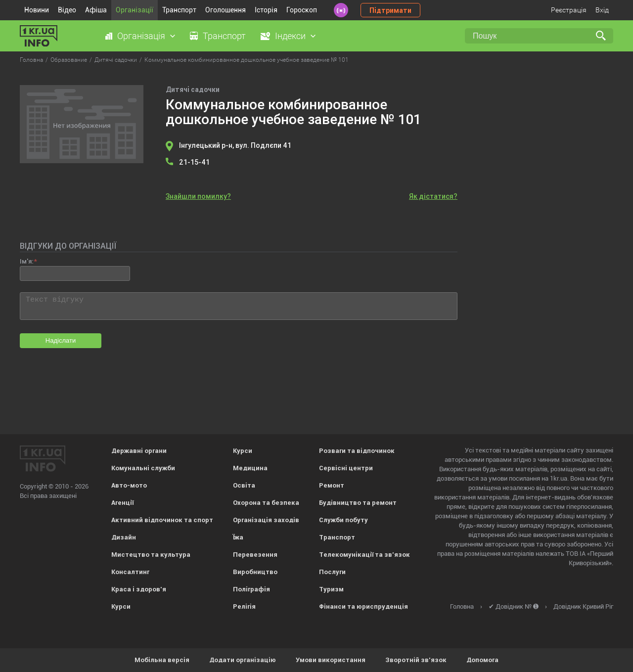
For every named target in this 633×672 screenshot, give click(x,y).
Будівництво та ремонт (358, 503)
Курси (121, 606)
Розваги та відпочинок (357, 451)
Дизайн (124, 537)
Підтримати (390, 10)
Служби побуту (343, 520)
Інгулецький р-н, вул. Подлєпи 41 (235, 145)
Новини (37, 10)
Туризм (331, 589)
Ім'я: (26, 261)
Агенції (122, 503)
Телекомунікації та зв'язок (364, 555)
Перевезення (255, 555)
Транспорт (179, 10)
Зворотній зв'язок (416, 660)
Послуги (332, 572)
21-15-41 (194, 162)
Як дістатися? (433, 196)
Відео (67, 10)
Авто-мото (129, 485)
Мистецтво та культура (151, 555)
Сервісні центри (346, 468)
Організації (135, 10)
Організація (141, 36)
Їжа (238, 537)
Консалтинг (130, 572)
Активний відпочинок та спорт (162, 520)
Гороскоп (302, 10)
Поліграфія (251, 589)
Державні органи (139, 451)
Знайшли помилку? (198, 196)
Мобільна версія (162, 660)
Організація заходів (266, 520)
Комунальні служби (143, 468)
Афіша (96, 10)
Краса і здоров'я (139, 589)
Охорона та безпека (266, 503)
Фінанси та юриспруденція (363, 606)
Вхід (602, 10)
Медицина (250, 468)
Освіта (244, 485)
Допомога (482, 660)
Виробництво (255, 572)
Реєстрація (569, 10)
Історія (266, 10)
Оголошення (226, 10)
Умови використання (331, 660)
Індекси (290, 36)
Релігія (244, 606)
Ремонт (332, 485)
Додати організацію (243, 660)
